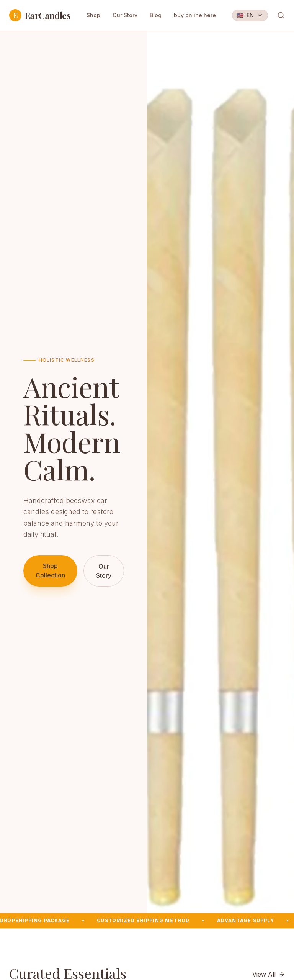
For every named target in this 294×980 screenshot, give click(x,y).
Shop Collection (50, 570)
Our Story (125, 15)
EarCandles (40, 15)
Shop (93, 15)
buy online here (195, 15)
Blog (156, 15)
